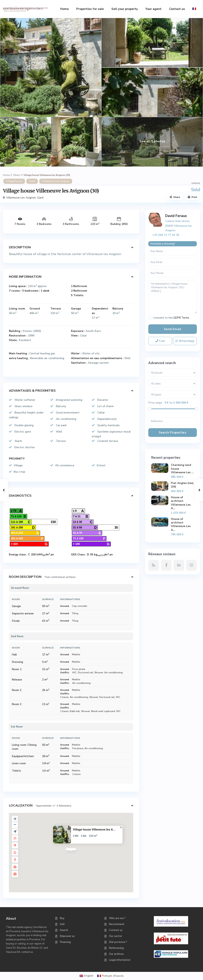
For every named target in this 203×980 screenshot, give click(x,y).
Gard (32, 181)
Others (17, 175)
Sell (62, 924)
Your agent (153, 9)
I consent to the (171, 318)
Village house (14, 181)
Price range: (155, 403)
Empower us (67, 936)
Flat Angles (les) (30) (182, 485)
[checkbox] (150, 318)
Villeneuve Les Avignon (56, 181)
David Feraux (176, 216)
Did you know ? (118, 942)
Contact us (177, 9)
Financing (65, 942)
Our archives (116, 954)
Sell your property (125, 9)
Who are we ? (117, 918)
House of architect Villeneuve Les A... (181, 503)
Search (64, 930)
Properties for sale (90, 9)
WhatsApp (185, 341)
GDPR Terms (181, 318)
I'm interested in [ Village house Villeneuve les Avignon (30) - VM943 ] (173, 297)
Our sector (116, 936)
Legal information (120, 960)
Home (65, 9)
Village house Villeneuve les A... (94, 830)
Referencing (116, 948)
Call (160, 341)
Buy (62, 918)
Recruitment (117, 924)
